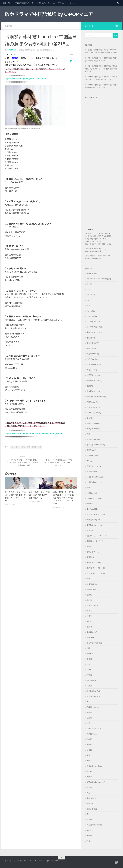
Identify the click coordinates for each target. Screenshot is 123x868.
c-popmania (12, 50)
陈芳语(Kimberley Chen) (96, 782)
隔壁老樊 (90, 803)
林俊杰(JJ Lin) (92, 584)
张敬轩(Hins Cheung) (95, 477)
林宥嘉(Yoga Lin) (93, 589)
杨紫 (88, 579)
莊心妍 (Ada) (92, 680)
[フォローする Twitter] (117, 26)
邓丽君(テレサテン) (94, 728)
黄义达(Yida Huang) (94, 825)
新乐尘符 (90, 530)
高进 (88, 814)
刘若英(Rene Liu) (93, 375)
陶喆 (88, 793)
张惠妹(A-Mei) (92, 471)
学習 (28, 447)
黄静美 (89, 836)
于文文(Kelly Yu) (93, 343)
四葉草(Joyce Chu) (94, 413)
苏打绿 (89, 675)
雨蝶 (40, 447)
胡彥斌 (89, 670)
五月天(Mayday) (93, 354)
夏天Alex (90, 418)
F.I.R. (89, 306)
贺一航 (89, 712)
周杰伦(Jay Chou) (93, 402)
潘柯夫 (89, 611)
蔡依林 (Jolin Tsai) (94, 691)
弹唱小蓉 (90, 504)
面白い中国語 (92, 809)
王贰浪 (89, 627)
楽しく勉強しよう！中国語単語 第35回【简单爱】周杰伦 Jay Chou (40, 495)
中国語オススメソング (95, 332)
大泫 (88, 434)
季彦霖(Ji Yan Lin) (93, 439)
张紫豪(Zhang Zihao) (95, 482)
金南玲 (89, 745)
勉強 (23, 447)
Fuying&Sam (92, 311)
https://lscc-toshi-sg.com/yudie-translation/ (26, 79)
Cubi (88, 290)
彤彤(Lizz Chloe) (93, 509)
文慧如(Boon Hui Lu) (94, 525)
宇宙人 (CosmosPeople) (96, 445)
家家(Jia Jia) (91, 450)
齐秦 (88, 841)
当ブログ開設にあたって (23, 3)
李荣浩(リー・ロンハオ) (96, 568)
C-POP (89, 284)
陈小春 (89, 771)
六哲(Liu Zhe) (92, 370)
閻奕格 (89, 750)
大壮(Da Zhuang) (93, 429)
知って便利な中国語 (94, 643)
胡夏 (88, 664)
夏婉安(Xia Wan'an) (94, 423)
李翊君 (34, 447)
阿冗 (88, 755)
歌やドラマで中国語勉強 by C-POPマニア (49, 14)
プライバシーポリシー (67, 3)
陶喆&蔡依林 (91, 798)
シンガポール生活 (93, 322)
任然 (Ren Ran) (93, 359)
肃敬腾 (89, 659)
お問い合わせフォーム (46, 3)
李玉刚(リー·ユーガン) (95, 557)
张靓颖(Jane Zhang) (94, 498)
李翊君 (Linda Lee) (94, 563)
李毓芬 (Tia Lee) (93, 552)
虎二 (88, 702)
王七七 (89, 621)
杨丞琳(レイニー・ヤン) (96, 573)
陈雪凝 (89, 787)
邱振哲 (89, 739)
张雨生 (89, 488)
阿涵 (88, 761)
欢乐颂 (89, 600)
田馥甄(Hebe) (92, 632)
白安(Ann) (90, 637)
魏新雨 (89, 820)
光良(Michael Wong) (94, 364)
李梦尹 (89, 546)
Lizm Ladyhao (92, 316)
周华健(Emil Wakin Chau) (96, 397)
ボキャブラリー (15, 447)
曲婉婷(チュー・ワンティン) (97, 536)
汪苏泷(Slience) (93, 605)
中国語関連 (91, 338)
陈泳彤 (89, 777)
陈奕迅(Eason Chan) (94, 766)
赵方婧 (89, 718)
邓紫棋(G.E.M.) (92, 734)
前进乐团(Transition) (94, 381)
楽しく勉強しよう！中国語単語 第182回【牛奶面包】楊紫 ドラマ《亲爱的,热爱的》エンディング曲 (64, 498)
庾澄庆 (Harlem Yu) (94, 466)
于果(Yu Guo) (92, 348)
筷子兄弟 (90, 654)
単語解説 (8, 26)
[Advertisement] (101, 160)
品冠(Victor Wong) (94, 407)
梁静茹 (89, 595)
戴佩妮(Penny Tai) (94, 520)
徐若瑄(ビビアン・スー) (96, 514)
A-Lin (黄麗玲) (92, 273)
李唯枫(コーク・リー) (95, 541)
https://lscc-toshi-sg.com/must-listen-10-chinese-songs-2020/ (34, 433)
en (88, 300)
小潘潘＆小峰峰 (93, 456)
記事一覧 (6, 3)
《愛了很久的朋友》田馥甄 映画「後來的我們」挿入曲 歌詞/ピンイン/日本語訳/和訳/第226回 (101, 69)
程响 (88, 648)
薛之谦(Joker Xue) (94, 696)
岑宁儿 (89, 461)
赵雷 (88, 723)
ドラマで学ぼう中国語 (95, 327)
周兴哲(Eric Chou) (94, 391)
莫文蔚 (89, 686)
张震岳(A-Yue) (92, 493)
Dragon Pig (91, 295)
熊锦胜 (89, 616)
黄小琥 (89, 830)
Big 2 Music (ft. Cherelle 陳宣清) (99, 279)
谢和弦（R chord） (94, 707)
